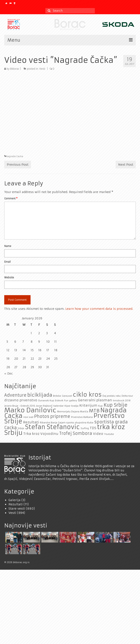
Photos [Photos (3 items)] (42, 416)
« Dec (9, 373)
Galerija (15, 500)
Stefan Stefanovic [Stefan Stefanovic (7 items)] (52, 427)
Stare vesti (17, 509)
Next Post (126, 165)
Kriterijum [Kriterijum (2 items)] (88, 405)
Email (7, 262)
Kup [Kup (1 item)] (100, 406)
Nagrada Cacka (15, 156)
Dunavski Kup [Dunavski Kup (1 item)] (46, 401)
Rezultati (16, 504)
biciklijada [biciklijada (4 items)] (40, 395)
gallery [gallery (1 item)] (73, 401)
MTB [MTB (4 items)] (94, 411)
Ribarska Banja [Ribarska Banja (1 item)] (49, 423)
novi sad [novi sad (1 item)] (28, 417)
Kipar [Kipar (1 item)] (67, 406)
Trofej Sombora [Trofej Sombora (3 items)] (76, 433)
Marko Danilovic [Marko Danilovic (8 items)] (30, 410)
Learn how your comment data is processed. (99, 309)
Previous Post (18, 165)
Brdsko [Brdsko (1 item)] (57, 396)
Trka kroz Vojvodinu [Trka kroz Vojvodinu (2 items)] (41, 434)
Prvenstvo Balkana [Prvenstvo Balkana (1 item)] (82, 417)
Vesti (42, 69)
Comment (11, 199)
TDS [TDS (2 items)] (93, 428)
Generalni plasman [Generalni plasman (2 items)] (95, 400)
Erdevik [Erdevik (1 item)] (59, 401)
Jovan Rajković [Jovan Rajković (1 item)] (44, 406)
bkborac (15, 69)
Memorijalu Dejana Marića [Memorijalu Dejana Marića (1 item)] (73, 412)
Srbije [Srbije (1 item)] (21, 428)
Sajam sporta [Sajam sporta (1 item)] (66, 423)
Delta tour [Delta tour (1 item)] (127, 396)
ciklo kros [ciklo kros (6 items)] (87, 395)
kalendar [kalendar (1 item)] (59, 406)
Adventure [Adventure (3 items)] (15, 395)
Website (9, 278)
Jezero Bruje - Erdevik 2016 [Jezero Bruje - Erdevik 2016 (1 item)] (20, 406)
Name (8, 246)
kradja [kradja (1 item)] (75, 406)
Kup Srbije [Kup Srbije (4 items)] (115, 405)
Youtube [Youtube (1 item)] (109, 434)
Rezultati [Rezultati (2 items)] (31, 422)
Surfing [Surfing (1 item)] (85, 428)
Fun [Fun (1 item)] (66, 401)
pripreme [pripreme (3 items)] (60, 416)
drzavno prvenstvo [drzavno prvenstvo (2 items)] (21, 400)
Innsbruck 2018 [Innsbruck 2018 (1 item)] (122, 401)
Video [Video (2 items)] (98, 434)
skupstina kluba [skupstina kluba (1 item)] (84, 423)
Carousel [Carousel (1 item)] (67, 396)
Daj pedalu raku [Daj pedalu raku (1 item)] (112, 396)
